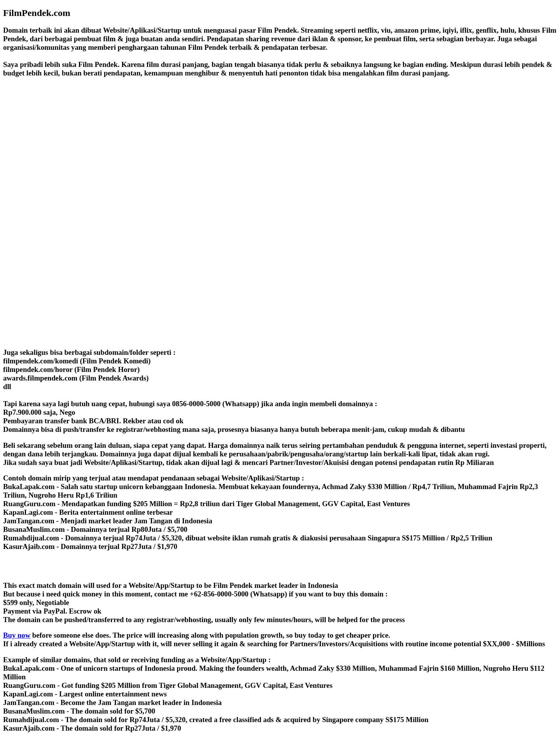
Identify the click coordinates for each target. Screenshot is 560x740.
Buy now (17, 635)
